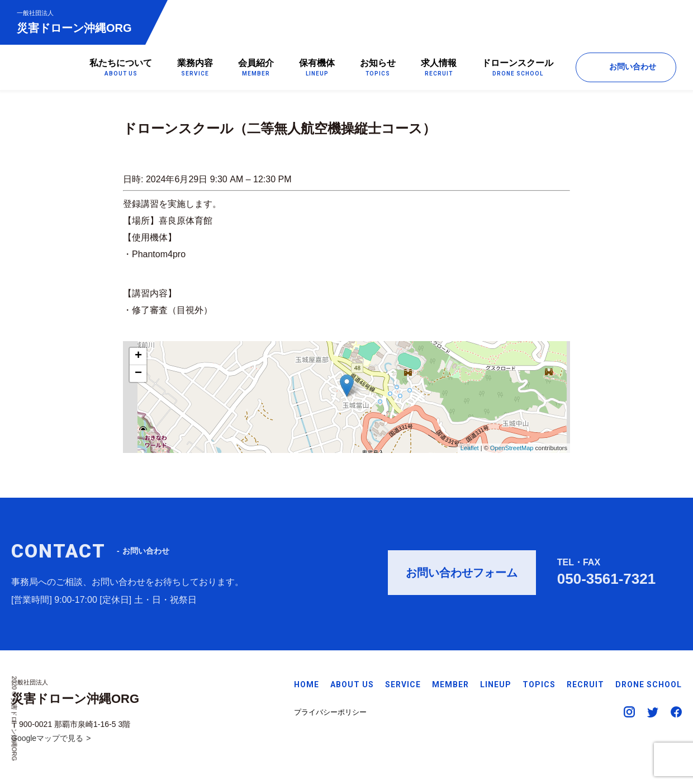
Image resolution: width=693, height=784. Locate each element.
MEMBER (450, 684)
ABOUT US (352, 684)
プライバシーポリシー (330, 712)
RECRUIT (585, 684)
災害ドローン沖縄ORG (74, 22)
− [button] (138, 374)
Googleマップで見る (47, 738)
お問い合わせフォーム (462, 576)
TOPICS (539, 684)
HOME (307, 684)
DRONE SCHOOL (649, 684)
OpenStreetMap (512, 448)
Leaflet (470, 448)
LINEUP (496, 684)
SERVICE (403, 684)
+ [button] (138, 356)
